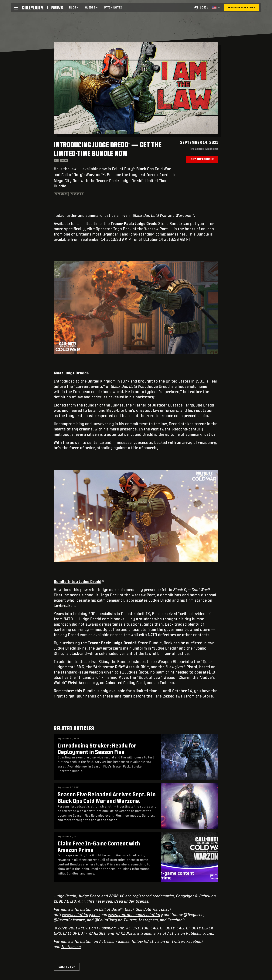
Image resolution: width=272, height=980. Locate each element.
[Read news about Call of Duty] (57, 8)
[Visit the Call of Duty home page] (33, 8)
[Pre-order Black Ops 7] (241, 8)
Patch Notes (113, 7)
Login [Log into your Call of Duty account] (204, 7)
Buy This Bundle (202, 159)
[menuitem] (74, 8)
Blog (74, 7)
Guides (92, 7)
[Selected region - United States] (216, 8)
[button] (16, 8)
